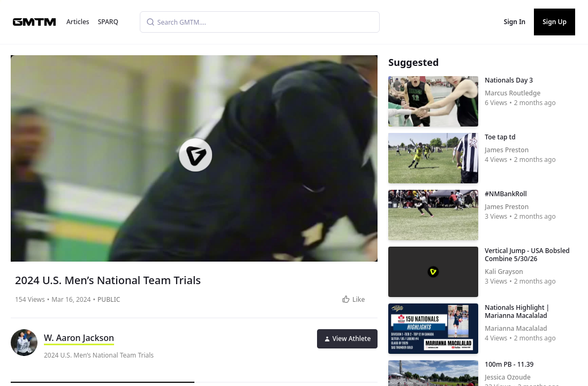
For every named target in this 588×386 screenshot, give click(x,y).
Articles (78, 22)
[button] (195, 155)
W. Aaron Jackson (79, 338)
